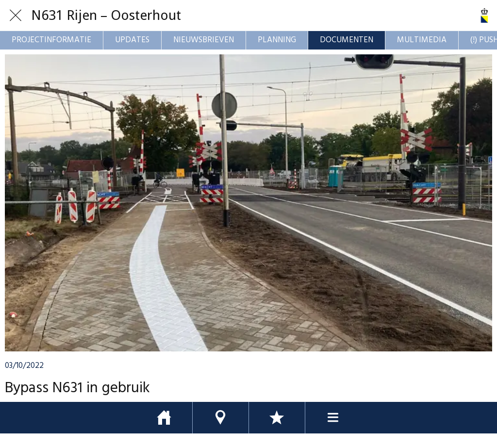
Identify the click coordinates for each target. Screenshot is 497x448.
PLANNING (277, 40)
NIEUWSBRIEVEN (204, 40)
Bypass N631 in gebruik (77, 388)
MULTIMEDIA (422, 40)
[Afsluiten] (16, 16)
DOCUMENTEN (347, 40)
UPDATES (132, 40)
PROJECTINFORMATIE (51, 40)
